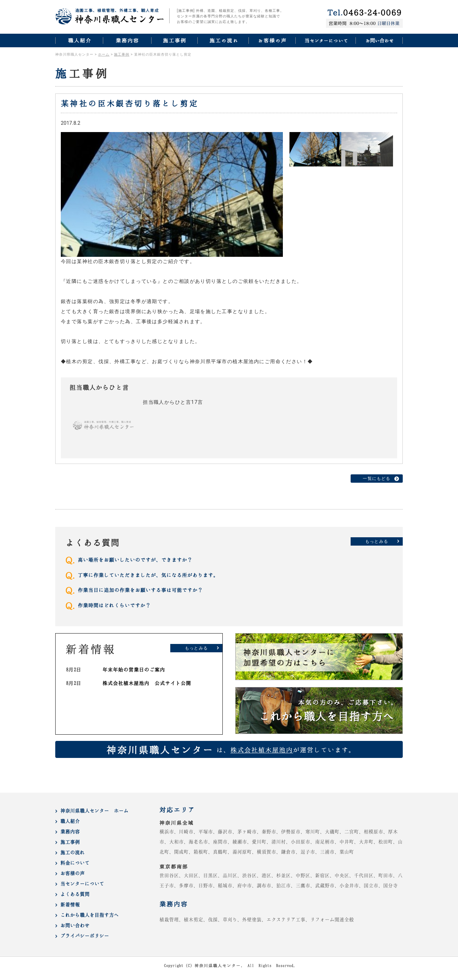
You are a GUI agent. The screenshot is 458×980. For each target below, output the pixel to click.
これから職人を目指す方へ (90, 915)
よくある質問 (75, 894)
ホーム (104, 54)
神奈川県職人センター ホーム (95, 811)
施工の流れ (73, 852)
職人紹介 (70, 821)
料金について (75, 863)
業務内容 (70, 831)
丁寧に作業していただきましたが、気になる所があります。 (148, 575)
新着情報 (70, 904)
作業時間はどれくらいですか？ (114, 605)
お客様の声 (73, 873)
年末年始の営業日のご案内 (134, 669)
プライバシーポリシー (85, 936)
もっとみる (377, 541)
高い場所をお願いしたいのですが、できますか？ (135, 560)
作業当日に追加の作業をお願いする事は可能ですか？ (140, 590)
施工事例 (122, 54)
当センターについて (82, 884)
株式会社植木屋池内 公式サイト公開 (147, 683)
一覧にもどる (377, 479)
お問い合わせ (75, 925)
